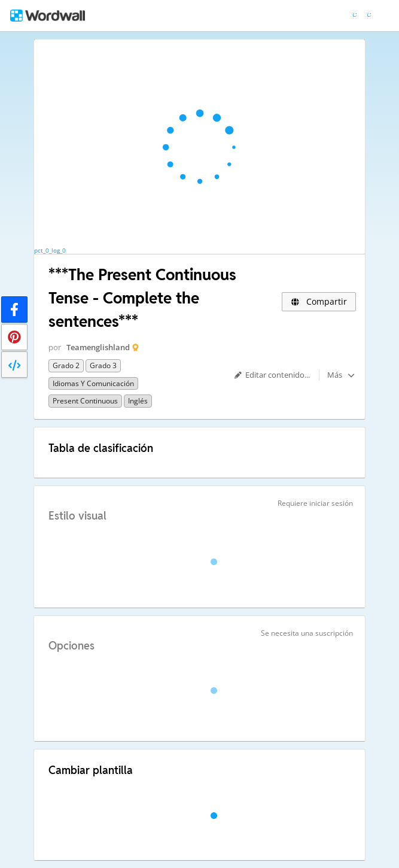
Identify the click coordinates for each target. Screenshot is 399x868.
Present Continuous (85, 401)
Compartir (319, 301)
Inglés (138, 401)
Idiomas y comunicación (93, 383)
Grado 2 (66, 365)
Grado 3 (103, 365)
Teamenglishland (98, 347)
